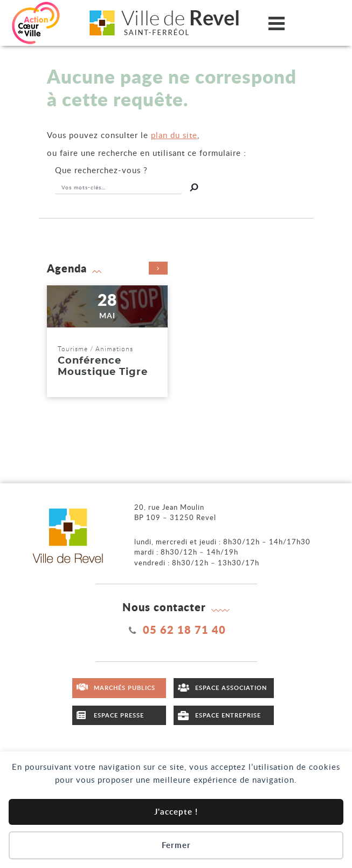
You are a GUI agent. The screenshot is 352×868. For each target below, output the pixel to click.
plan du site (174, 135)
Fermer (176, 845)
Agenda (107, 268)
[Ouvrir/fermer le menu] (277, 23)
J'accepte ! (176, 812)
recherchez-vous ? (101, 170)
